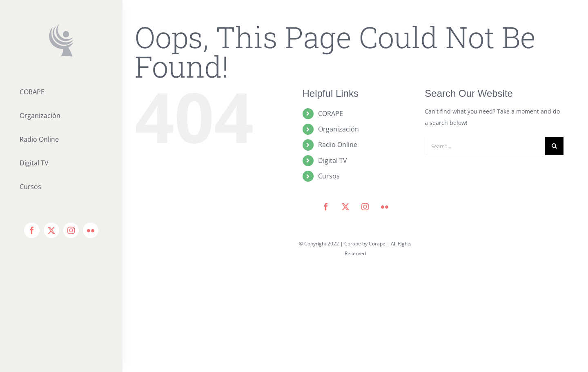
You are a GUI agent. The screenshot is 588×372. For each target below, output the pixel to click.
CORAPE (331, 114)
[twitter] (51, 230)
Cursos (329, 176)
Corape (377, 244)
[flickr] (91, 230)
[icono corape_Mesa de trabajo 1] (61, 27)
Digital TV (333, 160)
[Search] (554, 146)
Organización (339, 129)
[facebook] (32, 230)
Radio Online (338, 145)
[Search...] (485, 146)
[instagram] (71, 230)
